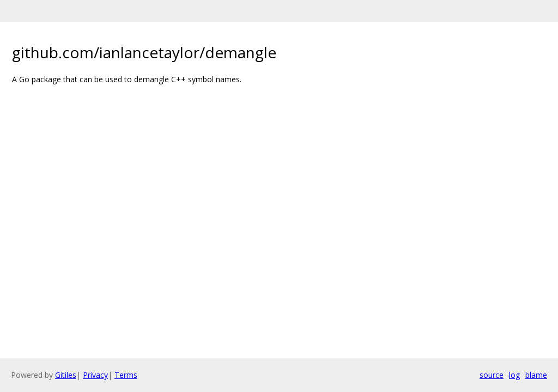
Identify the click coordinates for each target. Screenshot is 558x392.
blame (536, 375)
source (492, 375)
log (514, 375)
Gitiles (66, 375)
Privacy (95, 375)
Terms (126, 375)
